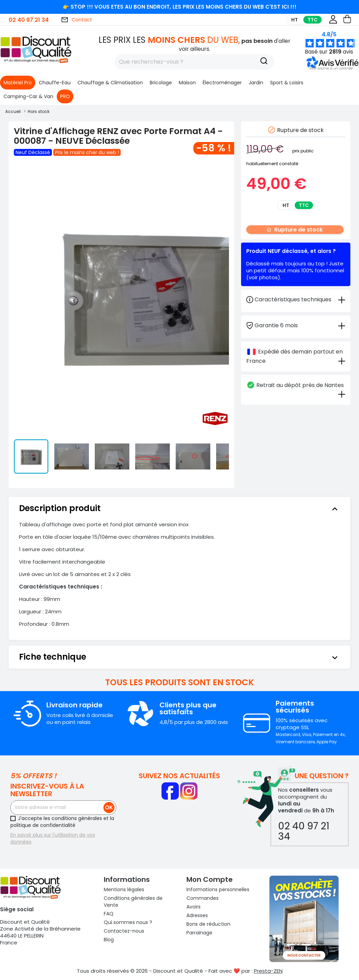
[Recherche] (264, 62)
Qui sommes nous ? (128, 922)
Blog (109, 940)
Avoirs (194, 907)
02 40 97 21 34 (29, 20)
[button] (331, 68)
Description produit (179, 508)
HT (294, 20)
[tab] (296, 325)
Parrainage (199, 933)
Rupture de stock (295, 230)
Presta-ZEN (268, 971)
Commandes (202, 898)
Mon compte (210, 879)
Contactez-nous (124, 931)
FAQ (109, 914)
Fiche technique (179, 657)
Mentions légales (124, 889)
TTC (312, 20)
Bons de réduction (208, 924)
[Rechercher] (194, 62)
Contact (76, 20)
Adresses (197, 915)
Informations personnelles (218, 889)
